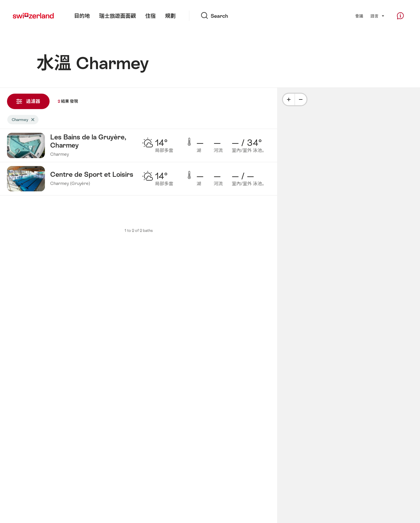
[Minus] (301, 99)
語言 (377, 16)
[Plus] (289, 99)
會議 (359, 16)
